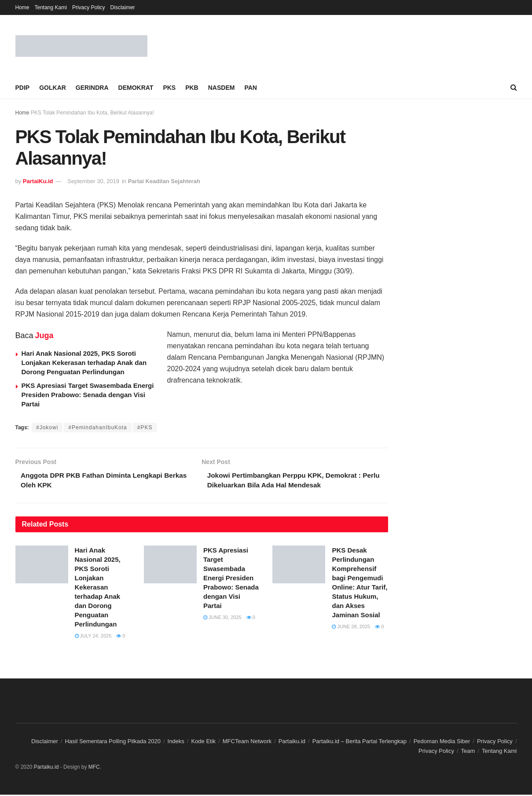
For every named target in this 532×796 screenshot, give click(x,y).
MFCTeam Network (247, 743)
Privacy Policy (89, 7)
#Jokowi (47, 427)
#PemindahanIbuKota (97, 427)
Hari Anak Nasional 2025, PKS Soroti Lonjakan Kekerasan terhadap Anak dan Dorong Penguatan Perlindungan (84, 363)
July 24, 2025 (93, 637)
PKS (169, 88)
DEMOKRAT (136, 88)
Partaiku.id (292, 743)
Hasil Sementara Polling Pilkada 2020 (113, 743)
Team (468, 752)
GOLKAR (53, 88)
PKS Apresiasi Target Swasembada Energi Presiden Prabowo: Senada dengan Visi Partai (88, 395)
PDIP (23, 88)
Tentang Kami (51, 7)
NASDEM (222, 88)
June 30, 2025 (222, 619)
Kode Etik (203, 743)
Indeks (176, 743)
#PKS (145, 427)
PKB (192, 88)
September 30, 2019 (93, 181)
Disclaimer (123, 7)
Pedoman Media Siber (442, 743)
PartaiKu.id (38, 181)
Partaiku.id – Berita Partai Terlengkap (360, 743)
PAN (251, 88)
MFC (94, 768)
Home (22, 7)
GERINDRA (92, 88)
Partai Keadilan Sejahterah (164, 181)
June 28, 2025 (351, 628)
